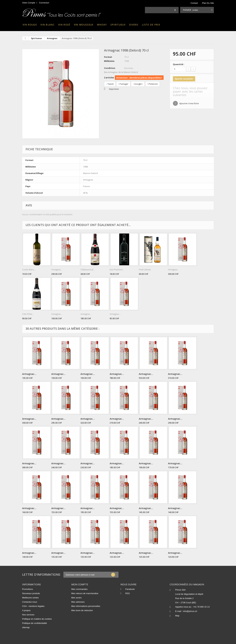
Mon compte (80, 584)
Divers (134, 25)
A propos (26, 610)
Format (108, 57)
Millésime (109, 61)
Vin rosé (64, 25)
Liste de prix (151, 25)
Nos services (28, 615)
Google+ (138, 84)
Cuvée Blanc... (29, 270)
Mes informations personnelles (86, 606)
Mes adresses (78, 602)
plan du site (208, 3)
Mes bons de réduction (82, 610)
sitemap (26, 627)
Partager (123, 84)
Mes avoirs (76, 598)
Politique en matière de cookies (37, 619)
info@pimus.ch (190, 611)
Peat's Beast (145, 270)
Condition (110, 68)
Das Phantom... (117, 270)
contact (194, 3)
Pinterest (152, 84)
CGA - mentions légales (33, 606)
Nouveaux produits (31, 593)
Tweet (110, 84)
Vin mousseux (84, 25)
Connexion (44, 3)
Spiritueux (118, 25)
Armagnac (52, 38)
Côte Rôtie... (28, 314)
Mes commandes (79, 589)
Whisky (102, 25)
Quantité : (179, 64)
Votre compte (29, 3)
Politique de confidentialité (34, 623)
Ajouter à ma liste (189, 103)
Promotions (28, 589)
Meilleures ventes (30, 598)
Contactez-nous (30, 602)
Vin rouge (30, 25)
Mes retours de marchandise (85, 593)
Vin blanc (48, 25)
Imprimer (114, 89)
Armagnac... (57, 270)
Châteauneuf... (88, 270)
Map (177, 616)
